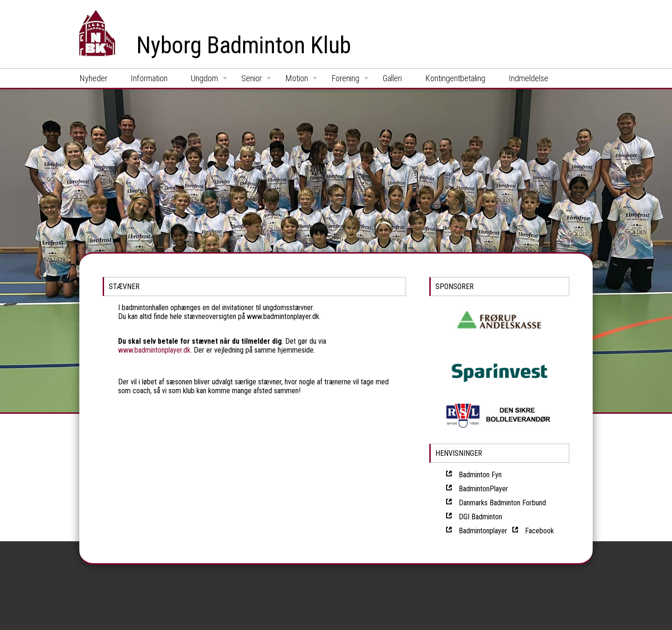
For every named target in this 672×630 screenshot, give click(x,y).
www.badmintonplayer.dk (154, 350)
